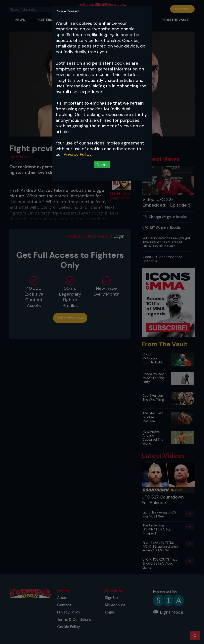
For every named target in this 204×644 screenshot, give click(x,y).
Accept (102, 164)
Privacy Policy (78, 154)
